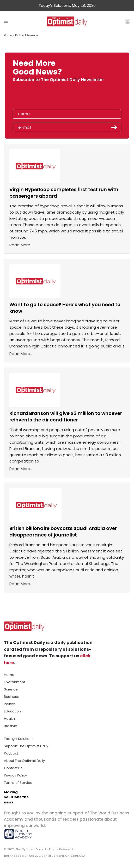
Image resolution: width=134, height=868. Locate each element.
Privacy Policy (15, 775)
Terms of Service (18, 783)
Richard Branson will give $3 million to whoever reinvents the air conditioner (66, 416)
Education (12, 711)
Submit (114, 127)
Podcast (11, 753)
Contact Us (13, 768)
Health (9, 719)
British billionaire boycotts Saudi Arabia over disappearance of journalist (63, 532)
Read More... (21, 245)
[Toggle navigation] (6, 21)
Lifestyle (11, 726)
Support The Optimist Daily (26, 746)
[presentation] (43, 97)
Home (8, 35)
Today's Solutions (19, 739)
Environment (14, 682)
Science (11, 689)
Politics (10, 704)
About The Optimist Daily (24, 761)
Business (11, 697)
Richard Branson (26, 35)
